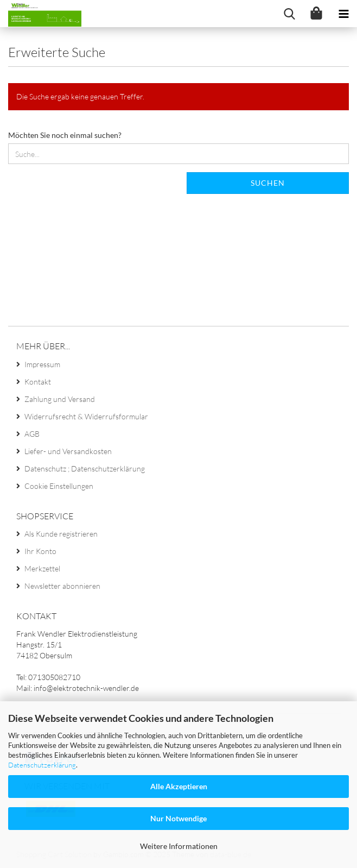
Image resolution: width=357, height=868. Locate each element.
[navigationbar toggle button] (343, 14)
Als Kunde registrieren (61, 534)
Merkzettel (42, 568)
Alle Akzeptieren (179, 786)
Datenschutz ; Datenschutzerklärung (85, 468)
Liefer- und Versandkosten (68, 451)
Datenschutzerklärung (42, 765)
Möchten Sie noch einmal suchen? (65, 135)
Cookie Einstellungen (59, 486)
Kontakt (38, 382)
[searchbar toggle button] (289, 14)
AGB (32, 434)
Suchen (268, 183)
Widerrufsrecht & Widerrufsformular (86, 416)
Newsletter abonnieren (62, 586)
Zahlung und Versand (60, 399)
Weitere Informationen (179, 846)
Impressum (42, 364)
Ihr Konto (40, 551)
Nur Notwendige (178, 818)
